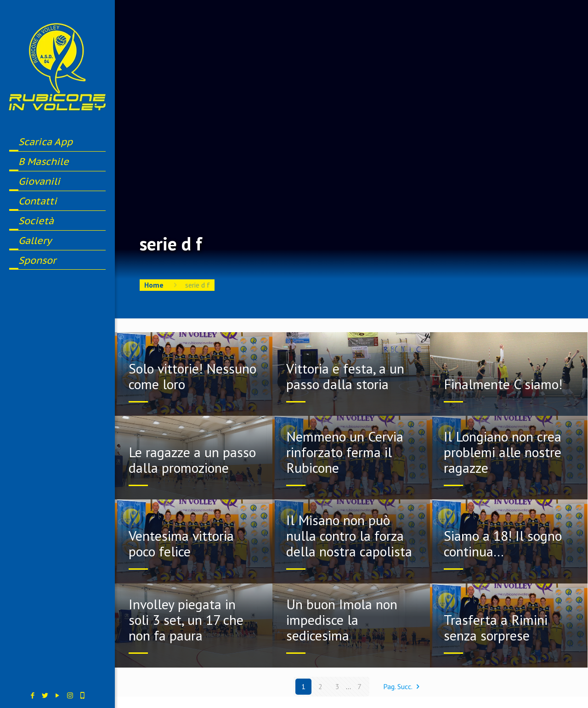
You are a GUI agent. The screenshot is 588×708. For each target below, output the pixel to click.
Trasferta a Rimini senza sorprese (496, 627)
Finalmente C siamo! (503, 384)
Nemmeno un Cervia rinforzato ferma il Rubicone (345, 452)
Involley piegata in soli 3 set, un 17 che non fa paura (186, 620)
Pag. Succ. (403, 686)
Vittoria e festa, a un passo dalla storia (345, 376)
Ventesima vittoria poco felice (181, 543)
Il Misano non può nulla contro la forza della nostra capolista (349, 535)
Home (154, 285)
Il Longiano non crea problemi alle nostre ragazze (503, 452)
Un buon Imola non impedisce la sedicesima (342, 620)
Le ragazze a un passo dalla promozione (192, 460)
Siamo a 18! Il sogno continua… (503, 543)
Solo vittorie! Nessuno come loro (192, 376)
